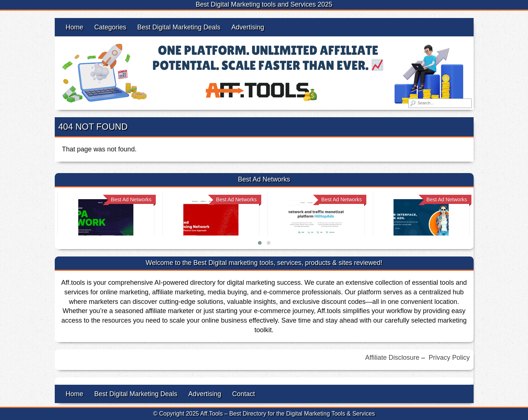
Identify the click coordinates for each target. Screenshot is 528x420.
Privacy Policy (449, 358)
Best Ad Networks (131, 200)
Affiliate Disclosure (392, 358)
